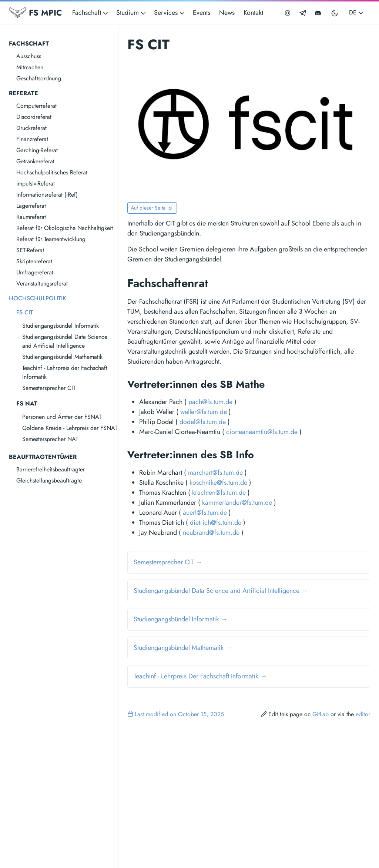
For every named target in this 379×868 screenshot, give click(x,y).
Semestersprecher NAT (50, 439)
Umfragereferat (35, 272)
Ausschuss (29, 56)
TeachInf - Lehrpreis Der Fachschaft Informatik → (200, 676)
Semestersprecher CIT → (168, 562)
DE (357, 12)
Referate (24, 93)
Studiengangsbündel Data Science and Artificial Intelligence (65, 341)
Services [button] (170, 13)
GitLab (321, 714)
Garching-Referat (37, 150)
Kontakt (253, 13)
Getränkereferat (35, 161)
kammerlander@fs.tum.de (237, 503)
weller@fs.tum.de (204, 412)
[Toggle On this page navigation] (152, 208)
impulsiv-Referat (36, 183)
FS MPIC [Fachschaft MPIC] (35, 13)
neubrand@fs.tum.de (211, 533)
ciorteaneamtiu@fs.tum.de (262, 432)
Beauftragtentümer (43, 457)
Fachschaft (29, 44)
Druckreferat (31, 128)
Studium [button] (132, 13)
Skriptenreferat (34, 261)
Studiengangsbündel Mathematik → (183, 648)
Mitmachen (30, 67)
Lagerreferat (31, 206)
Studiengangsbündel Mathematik (62, 357)
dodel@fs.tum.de (203, 422)
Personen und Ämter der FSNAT (62, 417)
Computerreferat (36, 106)
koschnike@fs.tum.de (218, 483)
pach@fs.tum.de (210, 402)
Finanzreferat (32, 139)
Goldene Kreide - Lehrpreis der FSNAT (70, 428)
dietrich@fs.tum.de (216, 523)
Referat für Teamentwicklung (51, 239)
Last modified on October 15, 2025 (176, 714)
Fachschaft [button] (91, 13)
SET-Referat (30, 250)
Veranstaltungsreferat (42, 283)
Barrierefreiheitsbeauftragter (51, 469)
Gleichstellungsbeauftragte (49, 480)
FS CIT (25, 312)
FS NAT (27, 403)
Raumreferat (31, 217)
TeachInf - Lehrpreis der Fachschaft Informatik (65, 372)
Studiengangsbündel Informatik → (181, 619)
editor (363, 714)
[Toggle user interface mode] (335, 13)
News (227, 13)
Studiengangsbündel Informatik (61, 326)
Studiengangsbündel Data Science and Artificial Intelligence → (221, 591)
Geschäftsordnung (39, 78)
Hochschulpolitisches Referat (52, 172)
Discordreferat (34, 117)
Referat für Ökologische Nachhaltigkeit (65, 228)
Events (202, 13)
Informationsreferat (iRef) (47, 195)
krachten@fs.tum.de (219, 493)
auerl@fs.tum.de (205, 513)
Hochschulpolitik (38, 298)
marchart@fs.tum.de (215, 473)
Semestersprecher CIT (49, 388)
